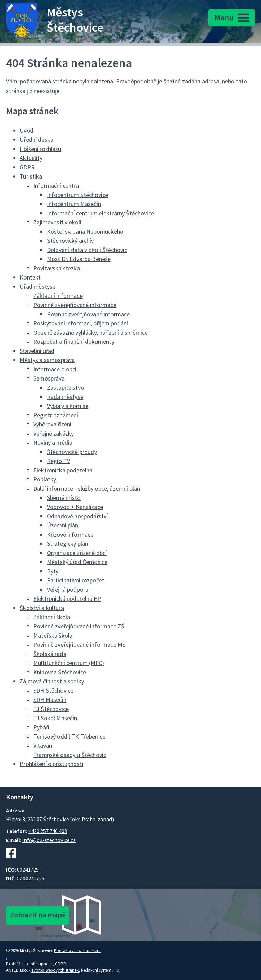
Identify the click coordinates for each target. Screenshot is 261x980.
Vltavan (43, 746)
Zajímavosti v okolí (57, 222)
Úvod (27, 130)
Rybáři (41, 727)
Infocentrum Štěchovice (77, 195)
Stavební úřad (37, 351)
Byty (53, 571)
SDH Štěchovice (53, 690)
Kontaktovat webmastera (77, 951)
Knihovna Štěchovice (60, 672)
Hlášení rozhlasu (40, 149)
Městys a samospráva (47, 360)
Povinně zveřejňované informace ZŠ (79, 626)
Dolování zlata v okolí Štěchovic (87, 250)
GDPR (27, 167)
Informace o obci (55, 369)
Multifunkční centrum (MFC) (69, 663)
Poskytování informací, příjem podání (81, 323)
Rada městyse (65, 397)
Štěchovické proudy (72, 452)
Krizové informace (70, 534)
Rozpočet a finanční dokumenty (74, 342)
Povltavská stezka (57, 268)
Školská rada (50, 654)
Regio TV (58, 461)
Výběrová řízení (52, 424)
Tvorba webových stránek (55, 970)
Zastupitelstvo (65, 387)
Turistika (31, 176)
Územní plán (63, 525)
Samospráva (49, 378)
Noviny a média (53, 443)
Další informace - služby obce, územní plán (87, 488)
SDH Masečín (50, 700)
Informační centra (56, 185)
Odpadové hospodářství (77, 516)
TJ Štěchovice (51, 709)
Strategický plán (67, 544)
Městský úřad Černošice (77, 562)
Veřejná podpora (68, 589)
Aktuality (31, 158)
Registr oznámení (56, 415)
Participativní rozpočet (76, 580)
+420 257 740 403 (48, 831)
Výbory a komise (68, 406)
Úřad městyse (38, 286)
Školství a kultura (42, 608)
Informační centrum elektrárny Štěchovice (100, 213)
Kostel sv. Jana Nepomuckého (85, 231)
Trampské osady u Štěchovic (70, 755)
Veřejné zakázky (54, 433)
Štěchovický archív (70, 241)
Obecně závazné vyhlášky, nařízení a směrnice (91, 332)
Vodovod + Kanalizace (75, 507)
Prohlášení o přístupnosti (51, 764)
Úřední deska (37, 140)
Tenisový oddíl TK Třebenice (69, 736)
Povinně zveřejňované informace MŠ (80, 645)
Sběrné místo (64, 498)
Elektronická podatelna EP (67, 599)
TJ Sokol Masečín (55, 718)
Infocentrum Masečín (74, 204)
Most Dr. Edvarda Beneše (79, 259)
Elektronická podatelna (63, 470)
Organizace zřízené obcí (77, 553)
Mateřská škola (53, 635)
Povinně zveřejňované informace (75, 305)
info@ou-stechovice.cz (49, 840)
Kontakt (30, 277)
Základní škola (52, 617)
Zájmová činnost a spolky (52, 681)
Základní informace (58, 296)
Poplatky (45, 479)
